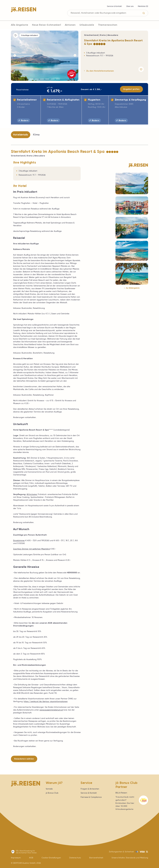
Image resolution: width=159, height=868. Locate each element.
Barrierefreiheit (96, 858)
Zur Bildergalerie (132, 288)
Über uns (130, 6)
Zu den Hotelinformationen (99, 71)
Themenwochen (108, 25)
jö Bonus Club (52, 793)
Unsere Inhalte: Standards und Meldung (130, 858)
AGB (31, 858)
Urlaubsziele (87, 25)
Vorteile (49, 789)
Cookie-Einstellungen (51, 858)
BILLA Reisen (121, 793)
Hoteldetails (21, 135)
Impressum (16, 858)
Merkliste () (143, 6)
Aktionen (70, 25)
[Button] (15, 56)
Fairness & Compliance (91, 797)
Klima (36, 135)
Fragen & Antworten (90, 789)
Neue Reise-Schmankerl (46, 25)
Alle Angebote (20, 25)
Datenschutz (75, 858)
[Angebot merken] (142, 69)
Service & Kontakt (114, 6)
